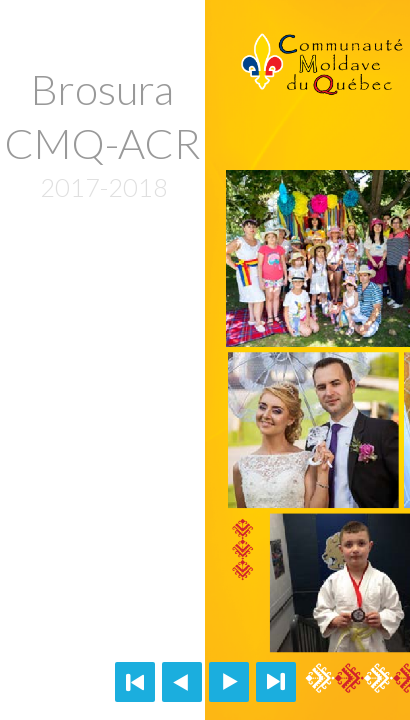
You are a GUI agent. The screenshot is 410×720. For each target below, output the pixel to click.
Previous (182, 682)
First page (135, 682)
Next (229, 682)
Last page (276, 682)
